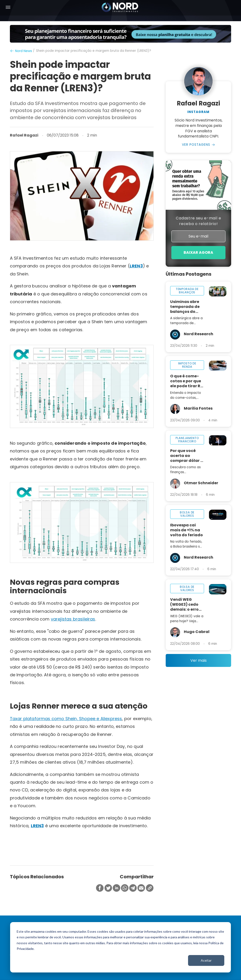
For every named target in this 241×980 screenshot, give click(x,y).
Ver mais (199, 661)
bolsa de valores (187, 514)
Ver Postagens (196, 145)
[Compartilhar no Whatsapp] (125, 888)
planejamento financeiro (187, 440)
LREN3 (136, 266)
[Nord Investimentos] (120, 8)
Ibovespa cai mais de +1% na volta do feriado (187, 530)
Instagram (198, 112)
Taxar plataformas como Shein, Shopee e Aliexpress (66, 719)
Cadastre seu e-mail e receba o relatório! (198, 221)
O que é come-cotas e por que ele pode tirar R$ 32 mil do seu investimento (187, 381)
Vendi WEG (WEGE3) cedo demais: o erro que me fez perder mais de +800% (185, 605)
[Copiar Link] (150, 888)
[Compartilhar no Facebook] (100, 888)
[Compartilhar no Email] (141, 888)
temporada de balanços (187, 291)
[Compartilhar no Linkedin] (116, 888)
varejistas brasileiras (73, 619)
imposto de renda (187, 366)
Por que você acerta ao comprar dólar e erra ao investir (186, 456)
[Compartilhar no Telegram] (133, 888)
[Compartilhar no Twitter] (108, 888)
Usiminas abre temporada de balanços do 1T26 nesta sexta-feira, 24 (185, 307)
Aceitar (206, 960)
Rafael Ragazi (24, 135)
